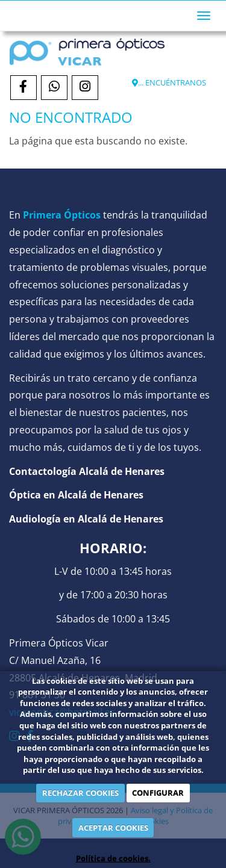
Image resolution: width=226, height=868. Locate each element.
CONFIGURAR (158, 793)
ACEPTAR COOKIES (113, 828)
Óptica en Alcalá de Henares (76, 495)
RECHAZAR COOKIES (80, 793)
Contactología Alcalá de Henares (87, 471)
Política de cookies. (113, 858)
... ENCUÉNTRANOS (169, 82)
